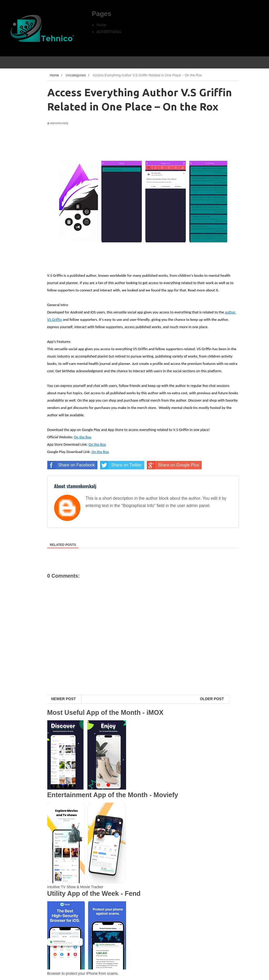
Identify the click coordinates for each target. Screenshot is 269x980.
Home (101, 25)
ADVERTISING (109, 32)
